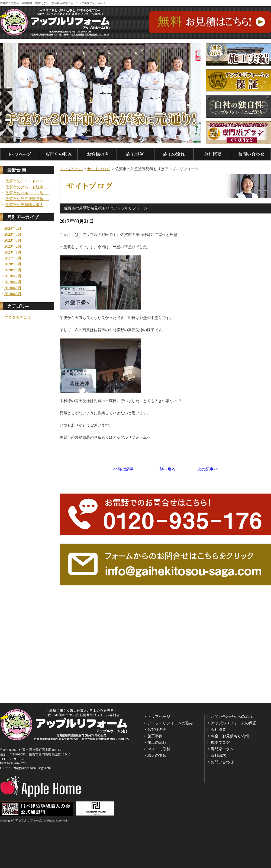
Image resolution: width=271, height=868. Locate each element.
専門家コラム (222, 749)
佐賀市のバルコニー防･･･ (27, 193)
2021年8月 (13, 258)
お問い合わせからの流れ (232, 717)
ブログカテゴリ (18, 318)
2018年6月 (13, 294)
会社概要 (218, 730)
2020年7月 (13, 270)
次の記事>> (208, 469)
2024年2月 (13, 229)
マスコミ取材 (159, 749)
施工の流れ (157, 743)
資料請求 (218, 756)
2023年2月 (13, 246)
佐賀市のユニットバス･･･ (27, 181)
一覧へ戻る (165, 469)
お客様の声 (157, 730)
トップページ (72, 169)
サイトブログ (99, 169)
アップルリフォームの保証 (234, 723)
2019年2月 (13, 282)
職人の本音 (157, 756)
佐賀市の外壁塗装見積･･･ (27, 199)
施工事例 (155, 736)
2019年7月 (13, 276)
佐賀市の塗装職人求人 (24, 205)
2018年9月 (13, 288)
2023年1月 (13, 252)
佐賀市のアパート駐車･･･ (27, 187)
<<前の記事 (123, 469)
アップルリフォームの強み (170, 723)
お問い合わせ (222, 762)
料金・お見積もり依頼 (230, 736)
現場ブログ (220, 743)
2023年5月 (13, 235)
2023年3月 (13, 241)
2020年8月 (13, 264)
